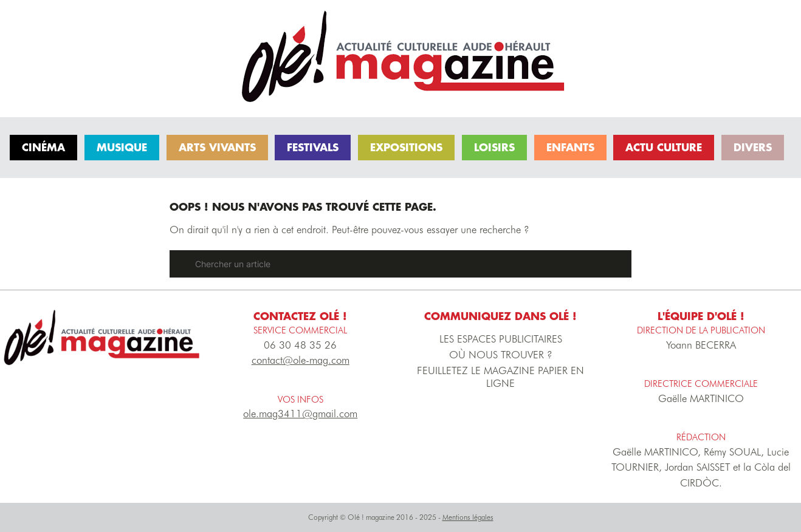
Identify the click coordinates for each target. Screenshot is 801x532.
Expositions (406, 147)
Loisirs (494, 147)
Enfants (570, 147)
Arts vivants (217, 147)
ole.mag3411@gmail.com (300, 414)
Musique (122, 147)
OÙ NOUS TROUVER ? (501, 355)
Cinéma (43, 147)
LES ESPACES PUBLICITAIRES (501, 339)
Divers (753, 147)
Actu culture (664, 147)
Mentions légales (468, 517)
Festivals (313, 147)
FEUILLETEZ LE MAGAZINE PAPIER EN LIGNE (500, 377)
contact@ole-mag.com (301, 360)
